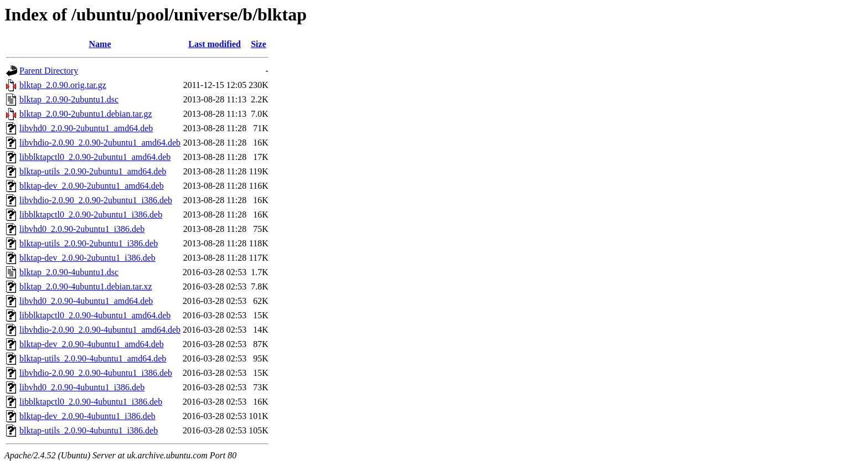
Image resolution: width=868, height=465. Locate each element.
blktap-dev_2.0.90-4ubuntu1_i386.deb (87, 416)
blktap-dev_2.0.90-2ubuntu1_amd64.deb (92, 186)
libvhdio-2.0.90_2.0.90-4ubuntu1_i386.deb (96, 373)
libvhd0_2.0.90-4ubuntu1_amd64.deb (86, 301)
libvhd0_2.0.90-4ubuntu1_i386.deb (82, 387)
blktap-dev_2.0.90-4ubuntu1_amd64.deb (92, 344)
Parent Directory (49, 71)
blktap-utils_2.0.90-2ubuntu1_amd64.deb (93, 171)
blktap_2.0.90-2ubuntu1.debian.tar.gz (86, 114)
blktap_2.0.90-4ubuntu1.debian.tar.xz (86, 286)
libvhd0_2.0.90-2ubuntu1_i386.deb (82, 229)
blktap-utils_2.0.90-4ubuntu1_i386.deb (89, 430)
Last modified (215, 44)
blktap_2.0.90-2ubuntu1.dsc (69, 99)
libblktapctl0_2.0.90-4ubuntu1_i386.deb (91, 402)
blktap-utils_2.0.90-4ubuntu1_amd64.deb (93, 358)
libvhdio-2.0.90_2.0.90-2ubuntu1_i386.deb (96, 200)
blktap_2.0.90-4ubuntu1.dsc (69, 272)
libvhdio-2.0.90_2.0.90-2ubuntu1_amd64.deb (100, 143)
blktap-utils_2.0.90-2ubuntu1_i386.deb (89, 243)
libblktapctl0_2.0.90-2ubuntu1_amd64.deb (95, 157)
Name (100, 44)
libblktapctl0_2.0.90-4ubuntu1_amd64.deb (95, 315)
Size (259, 44)
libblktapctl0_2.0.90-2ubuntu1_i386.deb (91, 215)
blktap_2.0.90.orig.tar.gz (63, 85)
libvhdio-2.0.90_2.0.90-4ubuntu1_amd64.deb (100, 330)
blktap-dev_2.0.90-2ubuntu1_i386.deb (87, 258)
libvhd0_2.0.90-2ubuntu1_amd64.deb (86, 128)
